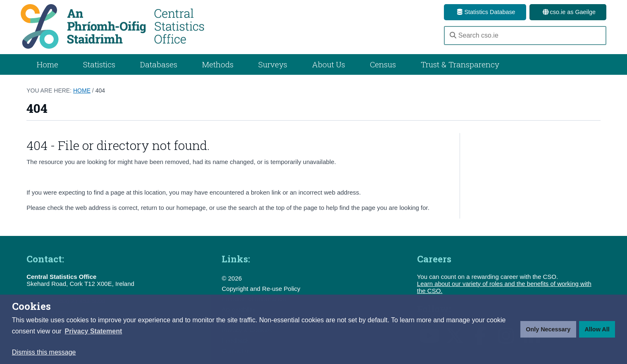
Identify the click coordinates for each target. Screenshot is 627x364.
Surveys (273, 64)
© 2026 (232, 278)
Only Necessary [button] (548, 329)
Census (383, 64)
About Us (329, 64)
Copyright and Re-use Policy (261, 289)
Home (48, 64)
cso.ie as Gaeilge (568, 12)
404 (100, 90)
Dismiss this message (44, 352)
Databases (159, 64)
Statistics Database (485, 12)
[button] (93, 331)
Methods (218, 64)
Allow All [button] (597, 329)
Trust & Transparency (460, 64)
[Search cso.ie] (525, 36)
